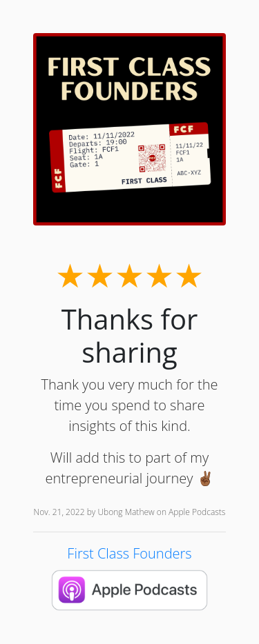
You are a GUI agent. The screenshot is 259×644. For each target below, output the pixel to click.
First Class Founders (129, 553)
